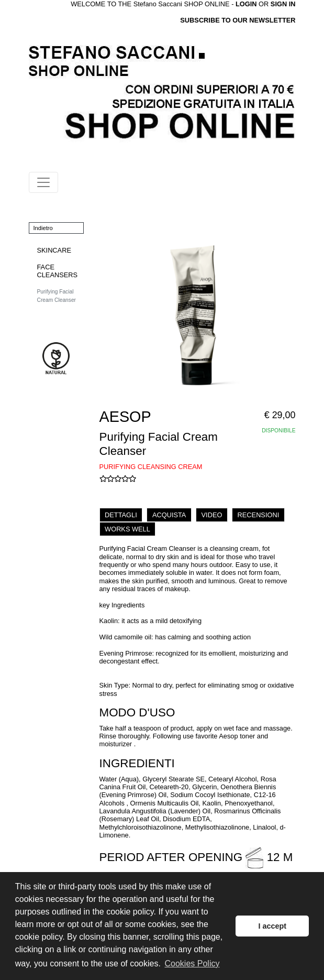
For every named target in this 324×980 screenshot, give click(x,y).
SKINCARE (54, 250)
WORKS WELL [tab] (127, 529)
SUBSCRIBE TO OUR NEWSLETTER (238, 20)
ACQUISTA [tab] (169, 515)
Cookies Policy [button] (192, 963)
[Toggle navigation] (43, 182)
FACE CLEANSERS (58, 271)
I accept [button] (272, 926)
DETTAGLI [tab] (121, 515)
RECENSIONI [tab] (259, 515)
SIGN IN (283, 4)
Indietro (43, 228)
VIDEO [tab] (212, 515)
